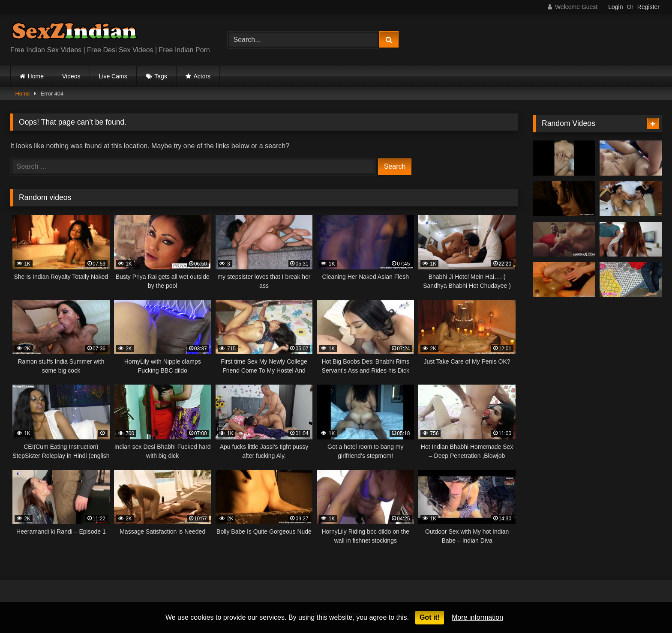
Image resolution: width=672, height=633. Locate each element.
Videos (71, 76)
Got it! (430, 617)
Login (615, 7)
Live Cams (113, 76)
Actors (202, 76)
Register (648, 7)
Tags (161, 76)
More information (477, 617)
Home (36, 76)
